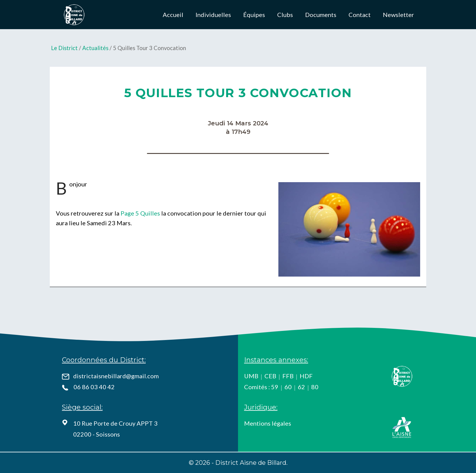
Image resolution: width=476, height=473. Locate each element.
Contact (360, 15)
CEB (270, 376)
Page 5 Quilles (140, 213)
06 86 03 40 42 (94, 387)
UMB (251, 376)
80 (315, 387)
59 (275, 387)
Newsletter (398, 15)
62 (301, 387)
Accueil (173, 15)
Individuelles (213, 15)
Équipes (254, 15)
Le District (64, 48)
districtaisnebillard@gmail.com (116, 376)
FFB (288, 376)
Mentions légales (268, 423)
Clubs (285, 15)
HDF (306, 376)
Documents (321, 15)
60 (288, 387)
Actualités (95, 48)
